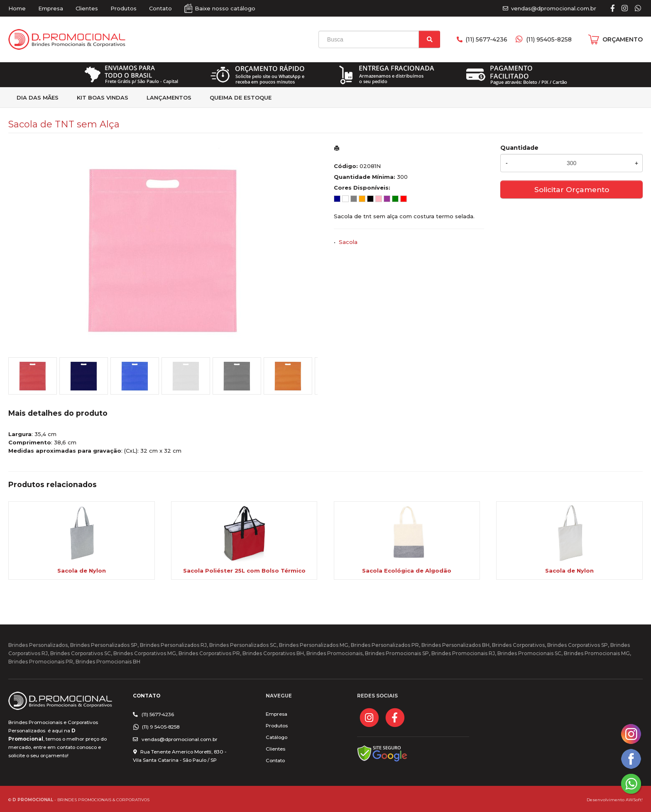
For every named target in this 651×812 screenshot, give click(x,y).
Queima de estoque (241, 98)
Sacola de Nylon (82, 571)
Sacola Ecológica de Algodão (407, 571)
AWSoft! (634, 800)
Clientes (87, 8)
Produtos (124, 8)
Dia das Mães (38, 98)
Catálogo (277, 737)
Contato (160, 8)
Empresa (51, 8)
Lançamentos (169, 98)
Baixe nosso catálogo (225, 8)
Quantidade (519, 148)
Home (17, 8)
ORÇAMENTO (623, 39)
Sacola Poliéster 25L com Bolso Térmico (244, 571)
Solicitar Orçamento (572, 189)
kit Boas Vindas (103, 98)
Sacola (348, 242)
